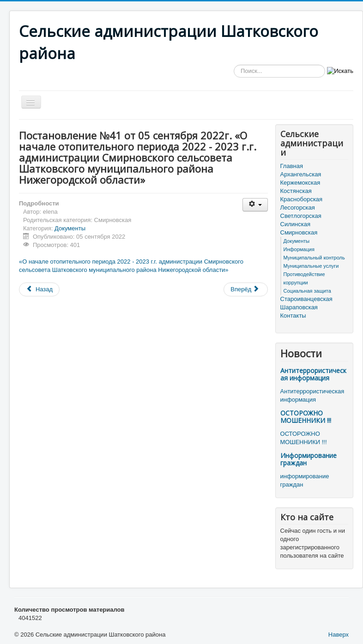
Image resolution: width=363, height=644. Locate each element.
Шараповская (299, 307)
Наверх (339, 635)
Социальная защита (307, 291)
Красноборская (302, 199)
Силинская (295, 224)
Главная (292, 166)
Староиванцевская (306, 299)
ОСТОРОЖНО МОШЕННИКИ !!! (306, 417)
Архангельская (301, 174)
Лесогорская (298, 208)
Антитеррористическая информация (313, 374)
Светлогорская (301, 216)
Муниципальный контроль (314, 258)
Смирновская (299, 232)
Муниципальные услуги (311, 266)
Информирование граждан (309, 459)
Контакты (293, 316)
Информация (299, 249)
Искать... (234, 65)
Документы (70, 228)
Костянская (296, 191)
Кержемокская (300, 183)
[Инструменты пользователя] (255, 205)
